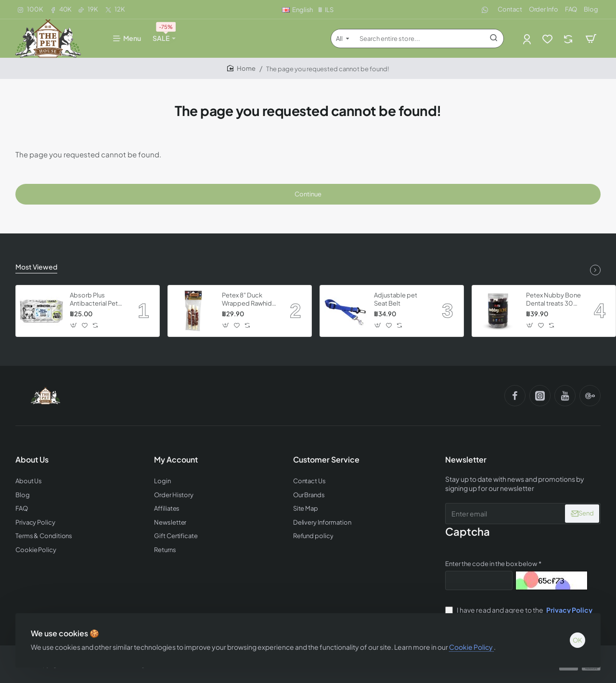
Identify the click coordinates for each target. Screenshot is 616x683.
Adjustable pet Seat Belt (396, 299)
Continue (308, 194)
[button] (74, 326)
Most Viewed (36, 267)
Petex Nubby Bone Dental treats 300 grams (553, 300)
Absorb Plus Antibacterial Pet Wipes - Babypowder (94, 300)
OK (577, 640)
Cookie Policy (471, 647)
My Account (176, 460)
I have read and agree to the (520, 610)
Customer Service (326, 460)
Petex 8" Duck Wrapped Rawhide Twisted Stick (249, 300)
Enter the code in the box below (491, 564)
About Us (32, 460)
